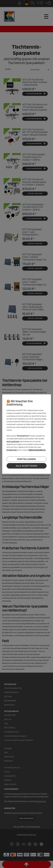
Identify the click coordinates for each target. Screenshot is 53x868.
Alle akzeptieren (27, 466)
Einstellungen (26, 459)
